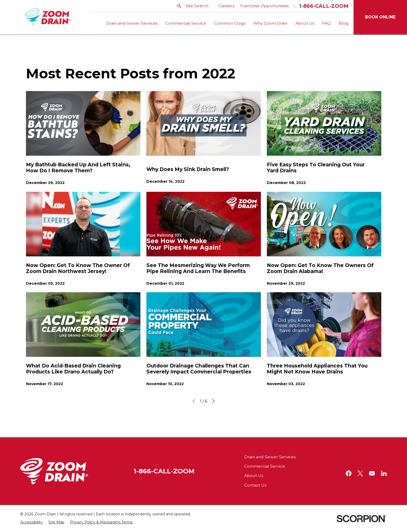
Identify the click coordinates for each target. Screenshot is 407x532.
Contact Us (255, 485)
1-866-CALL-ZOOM (164, 471)
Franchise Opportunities (264, 6)
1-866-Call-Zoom (321, 6)
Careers (226, 6)
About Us (254, 476)
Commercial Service (265, 466)
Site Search (193, 6)
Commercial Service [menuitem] (186, 23)
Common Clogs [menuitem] (230, 23)
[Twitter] (360, 473)
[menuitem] (31, 522)
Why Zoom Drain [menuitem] (270, 23)
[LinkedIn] (384, 473)
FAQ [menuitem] (326, 23)
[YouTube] (372, 473)
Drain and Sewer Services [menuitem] (132, 23)
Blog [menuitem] (344, 23)
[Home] (48, 17)
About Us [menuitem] (305, 23)
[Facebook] (349, 473)
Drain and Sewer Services (270, 457)
